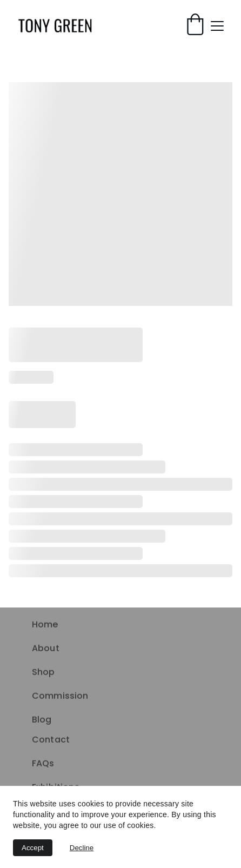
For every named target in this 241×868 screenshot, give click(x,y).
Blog (42, 720)
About (46, 649)
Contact (51, 740)
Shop (43, 673)
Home (45, 625)
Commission (60, 696)
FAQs (43, 764)
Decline (82, 848)
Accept (33, 848)
